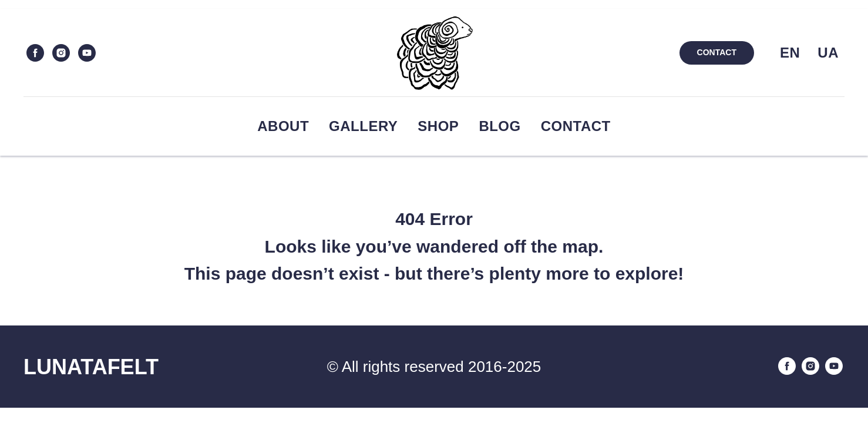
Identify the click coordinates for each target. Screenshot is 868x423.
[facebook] (35, 53)
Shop (438, 126)
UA (828, 53)
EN (790, 53)
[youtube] (87, 53)
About (283, 126)
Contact (576, 126)
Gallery (363, 126)
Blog (499, 126)
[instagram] (61, 53)
